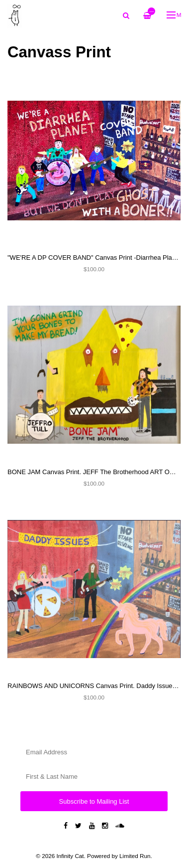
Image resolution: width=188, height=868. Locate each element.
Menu (174, 15)
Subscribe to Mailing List (94, 801)
